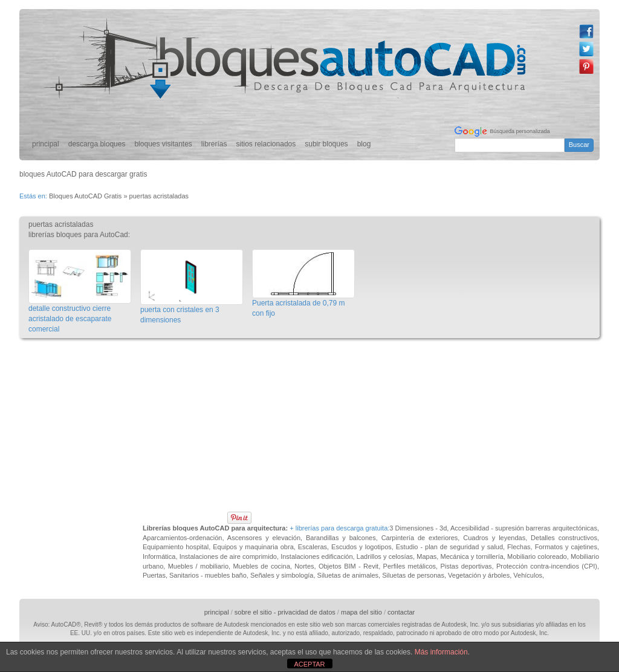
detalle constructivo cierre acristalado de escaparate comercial (70, 319)
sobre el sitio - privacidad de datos (285, 612)
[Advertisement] (239, 373)
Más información (441, 652)
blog (364, 144)
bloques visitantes (163, 144)
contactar (401, 612)
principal (46, 144)
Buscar (579, 145)
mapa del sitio (361, 612)
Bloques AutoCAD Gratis (85, 196)
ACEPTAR (309, 664)
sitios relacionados (266, 144)
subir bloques (326, 144)
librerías (214, 144)
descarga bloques (97, 144)
